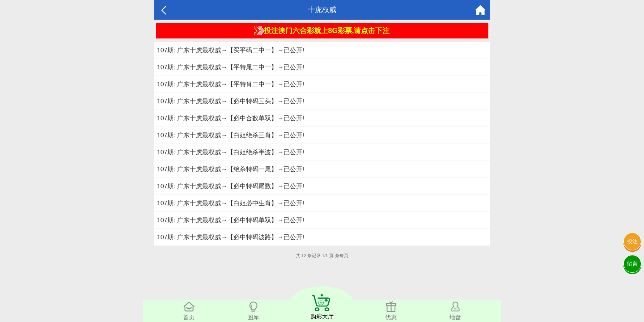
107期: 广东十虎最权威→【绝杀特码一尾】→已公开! (231, 169)
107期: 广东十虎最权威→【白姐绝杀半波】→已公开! (231, 152)
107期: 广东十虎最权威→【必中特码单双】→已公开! (231, 220)
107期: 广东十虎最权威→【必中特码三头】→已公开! (231, 101)
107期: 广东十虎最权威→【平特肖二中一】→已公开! (231, 84)
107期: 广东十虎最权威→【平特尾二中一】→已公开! (231, 67)
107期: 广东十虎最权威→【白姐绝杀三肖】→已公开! (231, 135)
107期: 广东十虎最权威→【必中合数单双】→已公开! (231, 118)
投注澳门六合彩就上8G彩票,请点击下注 (322, 31)
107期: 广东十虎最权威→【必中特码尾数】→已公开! (231, 186)
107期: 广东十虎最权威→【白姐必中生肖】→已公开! (231, 203)
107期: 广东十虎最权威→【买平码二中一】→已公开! (231, 50)
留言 (632, 264)
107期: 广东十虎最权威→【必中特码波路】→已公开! (231, 237)
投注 (632, 241)
